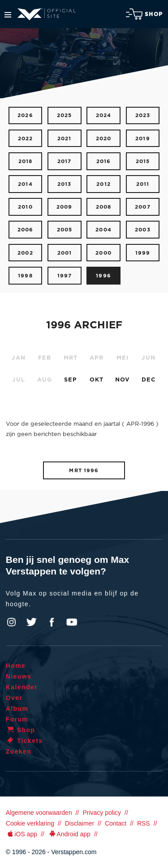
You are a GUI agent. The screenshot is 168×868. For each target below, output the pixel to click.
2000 (103, 253)
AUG (45, 380)
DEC (149, 380)
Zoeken (19, 751)
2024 (104, 115)
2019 (143, 139)
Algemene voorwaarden (39, 813)
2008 (104, 207)
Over (14, 698)
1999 (143, 253)
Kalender (22, 687)
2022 (26, 139)
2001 (65, 253)
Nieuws (19, 676)
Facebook (52, 622)
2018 (26, 161)
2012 (103, 184)
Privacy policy (102, 813)
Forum (17, 719)
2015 (143, 161)
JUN (149, 358)
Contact (116, 823)
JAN (19, 358)
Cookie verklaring (30, 823)
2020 (104, 139)
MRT (71, 358)
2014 (25, 184)
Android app (69, 834)
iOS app (22, 834)
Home (16, 666)
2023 (143, 115)
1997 (65, 276)
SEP (71, 380)
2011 (143, 184)
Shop (144, 14)
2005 (65, 230)
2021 (65, 139)
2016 (104, 161)
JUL (19, 380)
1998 (25, 276)
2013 (65, 184)
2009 (65, 207)
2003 (143, 230)
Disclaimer (80, 823)
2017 (65, 161)
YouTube (72, 622)
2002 (25, 253)
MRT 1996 (84, 471)
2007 (143, 207)
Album (17, 709)
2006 (26, 230)
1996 (103, 276)
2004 (103, 230)
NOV (123, 380)
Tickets (24, 741)
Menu (8, 15)
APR (97, 358)
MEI (123, 358)
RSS (144, 823)
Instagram (12, 622)
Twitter (32, 622)
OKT (97, 380)
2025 (65, 115)
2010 (25, 207)
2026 (25, 115)
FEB (45, 358)
